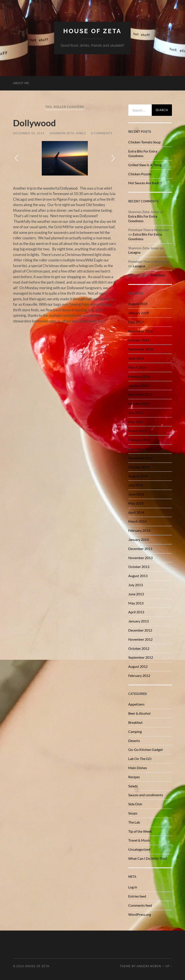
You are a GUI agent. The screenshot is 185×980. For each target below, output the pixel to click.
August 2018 (138, 304)
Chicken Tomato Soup (144, 142)
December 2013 (140, 549)
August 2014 (138, 476)
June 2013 (136, 594)
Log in (133, 887)
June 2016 (136, 358)
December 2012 (140, 630)
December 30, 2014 (29, 133)
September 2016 (141, 349)
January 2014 (138, 539)
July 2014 (136, 485)
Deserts (134, 741)
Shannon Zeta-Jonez (68, 133)
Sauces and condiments (146, 795)
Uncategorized (139, 849)
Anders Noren (149, 966)
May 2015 (136, 422)
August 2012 (138, 666)
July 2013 (136, 585)
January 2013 (138, 621)
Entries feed (137, 896)
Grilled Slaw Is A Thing (145, 165)
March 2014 (137, 521)
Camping (135, 731)
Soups (133, 813)
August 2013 (138, 576)
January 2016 (138, 385)
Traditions (158, 275)
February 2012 (139, 675)
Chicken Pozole (140, 174)
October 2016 (139, 340)
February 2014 (139, 530)
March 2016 (137, 367)
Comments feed (140, 905)
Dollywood (34, 123)
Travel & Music (139, 840)
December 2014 (140, 449)
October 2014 (139, 467)
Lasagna (134, 252)
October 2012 (139, 648)
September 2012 (141, 657)
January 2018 (138, 313)
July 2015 (136, 413)
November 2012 (140, 639)
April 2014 (136, 512)
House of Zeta (92, 31)
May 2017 (136, 322)
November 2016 (140, 331)
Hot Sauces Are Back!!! (145, 183)
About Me (21, 83)
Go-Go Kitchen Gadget (146, 749)
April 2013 (136, 612)
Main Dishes (138, 768)
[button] (16, 158)
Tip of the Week (140, 831)
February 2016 (139, 376)
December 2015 (140, 394)
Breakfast (135, 722)
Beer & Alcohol (139, 713)
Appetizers (136, 704)
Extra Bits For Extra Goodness (143, 153)
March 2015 (137, 431)
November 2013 (140, 558)
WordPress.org (140, 914)
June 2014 (136, 494)
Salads (133, 786)
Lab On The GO (140, 759)
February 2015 (139, 440)
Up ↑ (169, 966)
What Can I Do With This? (148, 858)
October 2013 (139, 567)
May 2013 (136, 603)
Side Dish (135, 804)
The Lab (134, 822)
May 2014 (136, 503)
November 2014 (140, 458)
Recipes (134, 777)
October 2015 (139, 403)
